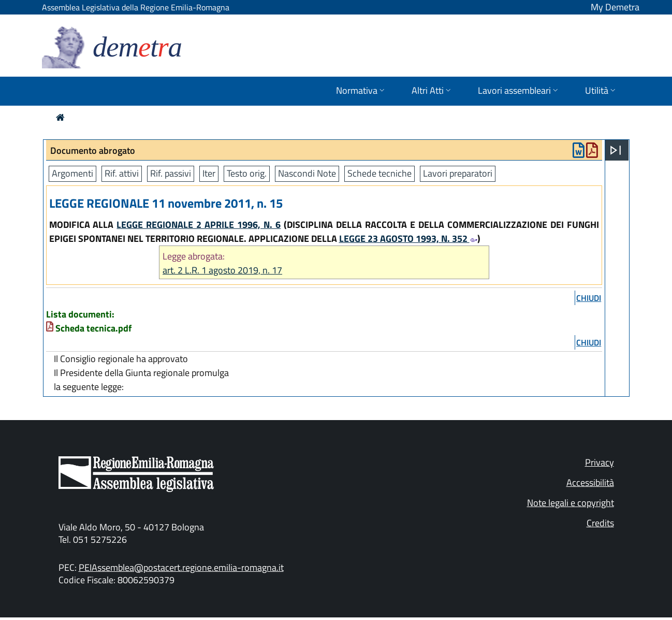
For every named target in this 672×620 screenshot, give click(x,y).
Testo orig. (247, 173)
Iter (209, 173)
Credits (600, 523)
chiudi (589, 298)
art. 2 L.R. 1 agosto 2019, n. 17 (222, 270)
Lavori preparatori (458, 173)
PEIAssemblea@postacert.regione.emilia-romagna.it (181, 567)
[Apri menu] (616, 150)
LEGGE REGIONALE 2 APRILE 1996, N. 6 (199, 225)
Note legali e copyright (571, 503)
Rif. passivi (171, 173)
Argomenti (72, 173)
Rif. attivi (122, 173)
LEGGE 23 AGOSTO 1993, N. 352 (408, 239)
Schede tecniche (379, 173)
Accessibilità (590, 482)
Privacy (600, 462)
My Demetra (615, 7)
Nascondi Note (307, 173)
